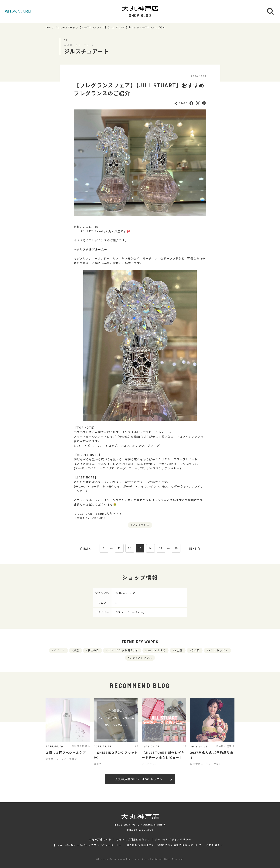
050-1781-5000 (143, 830)
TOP (48, 27)
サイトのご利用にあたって (133, 840)
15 (161, 548)
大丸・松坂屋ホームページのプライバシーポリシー (89, 845)
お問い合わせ (215, 845)
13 (140, 548)
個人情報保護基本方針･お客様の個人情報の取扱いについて (164, 845)
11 (119, 548)
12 (130, 548)
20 (176, 548)
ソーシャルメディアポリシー (173, 840)
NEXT (195, 548)
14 (150, 548)
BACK (85, 548)
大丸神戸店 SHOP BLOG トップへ (143, 779)
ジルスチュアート (65, 27)
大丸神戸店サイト (100, 840)
